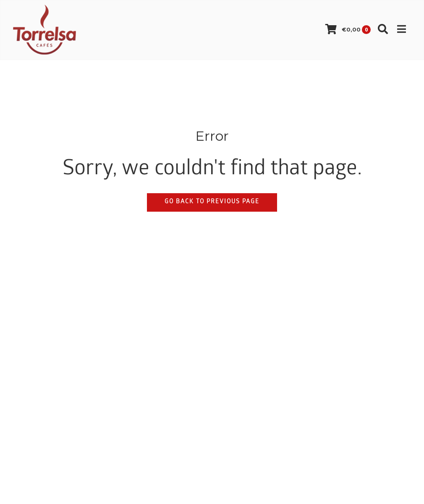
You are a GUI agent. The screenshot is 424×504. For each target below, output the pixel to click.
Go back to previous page (212, 202)
